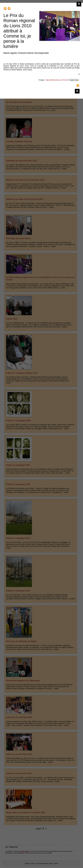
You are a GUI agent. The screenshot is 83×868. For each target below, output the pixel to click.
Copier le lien (74, 80)
